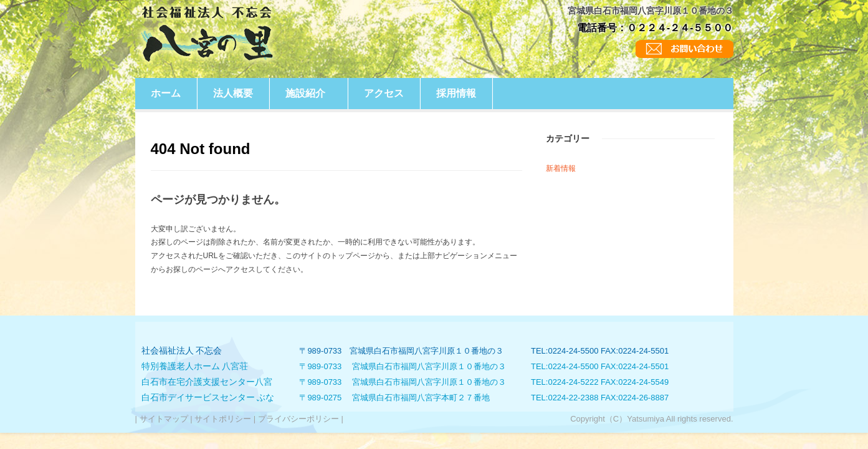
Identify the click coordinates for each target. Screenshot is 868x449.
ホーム (166, 93)
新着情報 (561, 168)
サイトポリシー (223, 419)
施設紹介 (305, 93)
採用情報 (456, 93)
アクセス (384, 93)
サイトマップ (164, 419)
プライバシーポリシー (298, 419)
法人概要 (233, 93)
